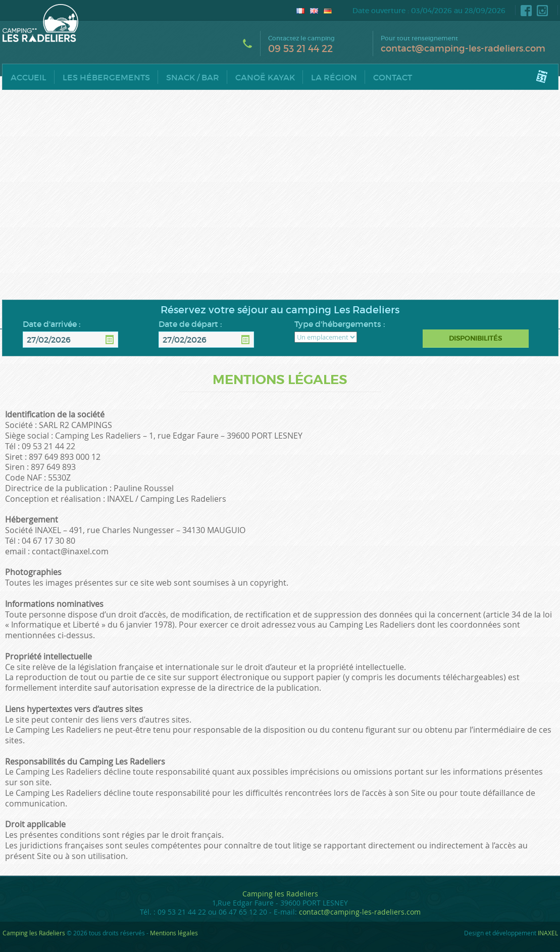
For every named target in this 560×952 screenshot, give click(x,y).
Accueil (29, 78)
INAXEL (548, 933)
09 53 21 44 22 (300, 49)
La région (334, 78)
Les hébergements (106, 78)
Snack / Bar (193, 78)
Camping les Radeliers (280, 894)
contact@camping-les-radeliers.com (463, 49)
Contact (393, 78)
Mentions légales (174, 933)
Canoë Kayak (265, 78)
